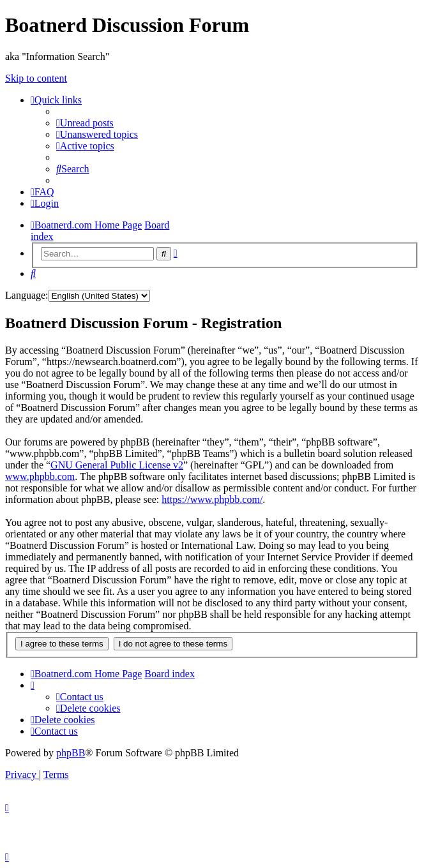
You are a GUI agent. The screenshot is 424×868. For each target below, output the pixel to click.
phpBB (71, 753)
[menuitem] (85, 123)
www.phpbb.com (40, 476)
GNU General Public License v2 (117, 465)
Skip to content (36, 78)
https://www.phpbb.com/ (212, 499)
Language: (27, 295)
